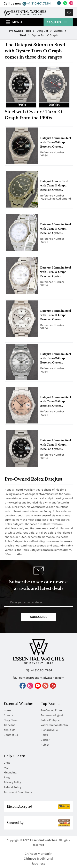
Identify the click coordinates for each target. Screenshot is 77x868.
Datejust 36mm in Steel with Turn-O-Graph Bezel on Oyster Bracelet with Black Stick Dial (56, 143)
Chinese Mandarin (38, 854)
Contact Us (11, 735)
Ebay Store (11, 720)
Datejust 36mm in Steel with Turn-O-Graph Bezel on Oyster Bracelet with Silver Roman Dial (56, 315)
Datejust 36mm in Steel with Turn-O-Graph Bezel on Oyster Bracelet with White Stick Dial (56, 229)
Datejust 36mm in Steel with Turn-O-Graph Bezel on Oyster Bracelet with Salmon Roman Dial (56, 402)
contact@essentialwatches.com (39, 677)
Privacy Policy (13, 782)
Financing (10, 773)
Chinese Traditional (38, 858)
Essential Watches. (44, 840)
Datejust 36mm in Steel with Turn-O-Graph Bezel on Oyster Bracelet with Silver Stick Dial (56, 359)
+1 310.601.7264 (37, 4)
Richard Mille (49, 730)
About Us (57, 22)
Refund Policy (13, 787)
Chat (7, 763)
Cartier (45, 740)
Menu (17, 22)
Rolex (44, 735)
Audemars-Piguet (52, 715)
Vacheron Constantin (54, 725)
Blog (7, 777)
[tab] (21, 87)
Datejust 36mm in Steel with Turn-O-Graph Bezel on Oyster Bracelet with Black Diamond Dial (56, 445)
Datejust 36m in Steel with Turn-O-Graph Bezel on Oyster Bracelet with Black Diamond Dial (54, 186)
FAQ (6, 768)
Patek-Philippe (50, 720)
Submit (69, 13)
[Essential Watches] (25, 12)
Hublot (45, 745)
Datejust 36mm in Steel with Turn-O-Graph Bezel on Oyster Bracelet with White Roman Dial (56, 272)
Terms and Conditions (18, 792)
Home (7, 710)
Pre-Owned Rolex (51, 710)
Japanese (38, 863)
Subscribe (38, 617)
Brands (8, 715)
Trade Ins (9, 725)
